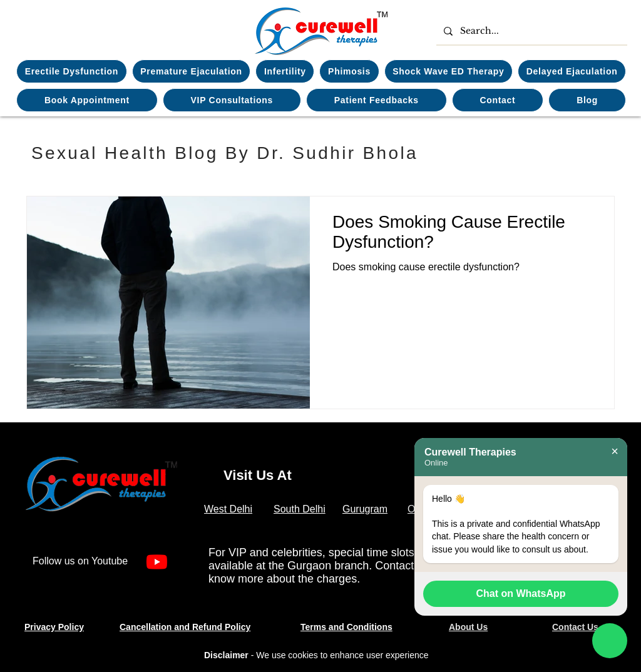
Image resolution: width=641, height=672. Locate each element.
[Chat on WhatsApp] (610, 641)
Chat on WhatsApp (520, 593)
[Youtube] (157, 562)
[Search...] (531, 31)
